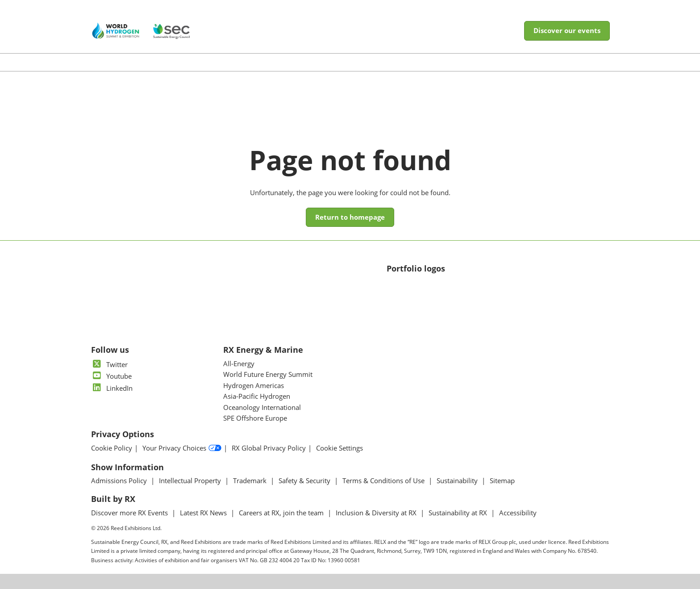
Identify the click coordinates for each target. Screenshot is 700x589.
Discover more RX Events (130, 513)
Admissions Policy (120, 480)
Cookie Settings (340, 448)
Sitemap (502, 480)
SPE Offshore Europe (255, 418)
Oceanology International (262, 407)
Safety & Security (305, 480)
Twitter (109, 364)
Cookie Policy (112, 448)
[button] (567, 31)
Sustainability (458, 480)
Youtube (111, 376)
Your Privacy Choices (182, 448)
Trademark (251, 480)
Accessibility (518, 513)
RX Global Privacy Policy (269, 448)
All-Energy (239, 363)
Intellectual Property (191, 480)
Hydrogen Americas (254, 385)
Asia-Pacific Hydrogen (257, 396)
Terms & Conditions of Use (384, 480)
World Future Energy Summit (268, 374)
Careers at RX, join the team (282, 513)
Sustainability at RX (459, 513)
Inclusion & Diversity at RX (377, 513)
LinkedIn (112, 388)
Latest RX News (204, 513)
